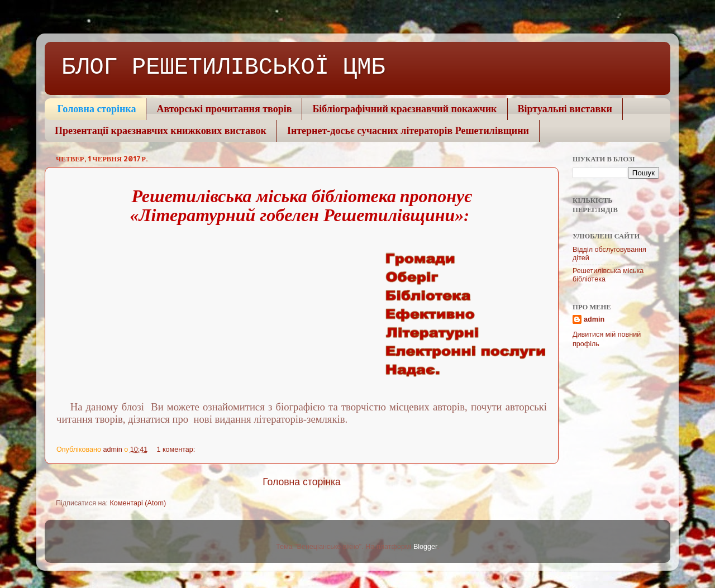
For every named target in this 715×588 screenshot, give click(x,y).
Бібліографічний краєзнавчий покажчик (404, 109)
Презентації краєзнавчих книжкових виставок (161, 131)
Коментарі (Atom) (138, 503)
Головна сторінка (97, 109)
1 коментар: (177, 450)
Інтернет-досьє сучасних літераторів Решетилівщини (408, 131)
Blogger (425, 547)
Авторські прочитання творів (224, 109)
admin (594, 319)
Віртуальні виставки (565, 109)
